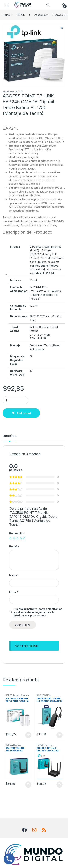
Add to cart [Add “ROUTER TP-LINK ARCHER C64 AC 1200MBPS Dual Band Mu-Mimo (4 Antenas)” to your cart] (28, 785)
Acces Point (41, 15)
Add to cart (24, 413)
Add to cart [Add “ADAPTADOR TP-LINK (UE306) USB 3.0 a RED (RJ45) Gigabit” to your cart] (59, 735)
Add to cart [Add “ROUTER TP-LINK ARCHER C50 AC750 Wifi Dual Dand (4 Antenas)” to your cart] (59, 785)
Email (14, 592)
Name (14, 575)
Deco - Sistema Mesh (17, 696)
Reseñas (10, 436)
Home (6, 15)
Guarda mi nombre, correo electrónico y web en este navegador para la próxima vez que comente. (38, 612)
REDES (21, 15)
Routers (17, 745)
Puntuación (17, 533)
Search (48, 5)
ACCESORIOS (44, 695)
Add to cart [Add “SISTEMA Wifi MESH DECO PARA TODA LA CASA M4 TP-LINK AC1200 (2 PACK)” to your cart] (28, 735)
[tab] (10, 437)
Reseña (14, 546)
